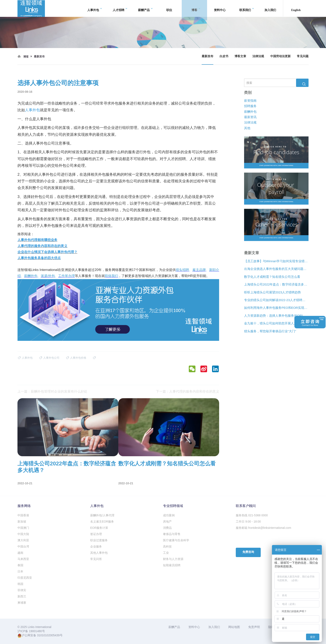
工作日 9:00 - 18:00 (248, 522)
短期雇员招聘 (172, 565)
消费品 (167, 528)
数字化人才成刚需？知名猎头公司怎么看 (272, 277)
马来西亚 (23, 559)
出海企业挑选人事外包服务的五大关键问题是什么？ (276, 269)
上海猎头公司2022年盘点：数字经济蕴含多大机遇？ (276, 284)
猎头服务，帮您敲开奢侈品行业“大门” (270, 331)
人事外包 (95, 8)
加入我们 (270, 8)
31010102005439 (48, 635)
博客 (196, 8)
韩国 (20, 584)
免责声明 (254, 627)
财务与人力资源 (173, 559)
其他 (247, 128)
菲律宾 (22, 590)
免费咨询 (248, 552)
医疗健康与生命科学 (176, 540)
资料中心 (220, 8)
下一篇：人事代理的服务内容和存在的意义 (188, 391)
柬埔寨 (22, 603)
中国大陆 (23, 534)
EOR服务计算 (99, 528)
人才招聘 (120, 8)
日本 (20, 571)
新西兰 (22, 596)
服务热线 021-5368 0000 (252, 515)
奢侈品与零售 (172, 534)
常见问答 (96, 559)
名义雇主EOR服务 (102, 522)
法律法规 (258, 56)
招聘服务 (250, 106)
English (296, 8)
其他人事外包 (99, 553)
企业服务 (96, 546)
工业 (166, 553)
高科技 (167, 546)
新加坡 (22, 522)
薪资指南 (250, 101)
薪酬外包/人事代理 (102, 515)
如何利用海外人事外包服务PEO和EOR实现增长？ (276, 308)
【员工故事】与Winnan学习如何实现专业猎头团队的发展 (276, 261)
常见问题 (303, 56)
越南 (20, 553)
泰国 (20, 565)
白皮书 (224, 56)
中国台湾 (23, 546)
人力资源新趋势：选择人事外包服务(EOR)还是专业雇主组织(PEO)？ (276, 316)
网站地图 (234, 627)
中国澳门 (23, 528)
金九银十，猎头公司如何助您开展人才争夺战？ (276, 323)
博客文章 (240, 56)
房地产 (167, 522)
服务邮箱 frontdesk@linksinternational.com (263, 528)
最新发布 (207, 56)
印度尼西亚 (25, 578)
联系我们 (247, 8)
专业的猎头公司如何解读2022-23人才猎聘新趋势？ (276, 300)
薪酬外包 (250, 112)
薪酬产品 (145, 8)
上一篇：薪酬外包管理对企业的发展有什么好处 (52, 391)
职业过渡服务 (99, 540)
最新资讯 (250, 117)
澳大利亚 (23, 540)
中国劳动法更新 (280, 56)
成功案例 (169, 515)
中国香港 (23, 515)
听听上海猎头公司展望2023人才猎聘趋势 (272, 292)
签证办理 (96, 534)
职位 (169, 8)
